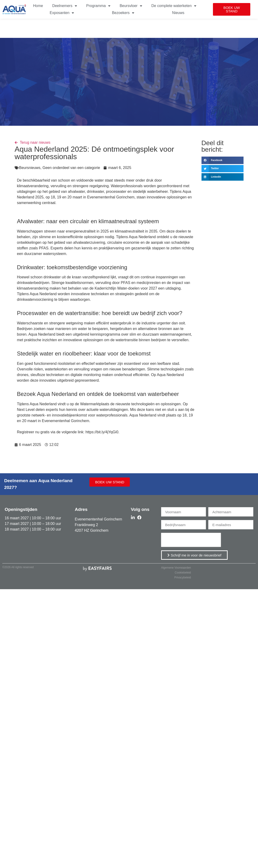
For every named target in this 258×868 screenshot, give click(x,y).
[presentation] (191, 540)
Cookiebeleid (183, 573)
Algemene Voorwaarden (176, 568)
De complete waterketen (174, 6)
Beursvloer (131, 6)
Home (38, 6)
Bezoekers (123, 13)
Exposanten (62, 13)
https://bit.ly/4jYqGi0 (102, 432)
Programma (98, 6)
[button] (232, 9)
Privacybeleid (182, 577)
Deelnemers (65, 6)
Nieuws (178, 13)
